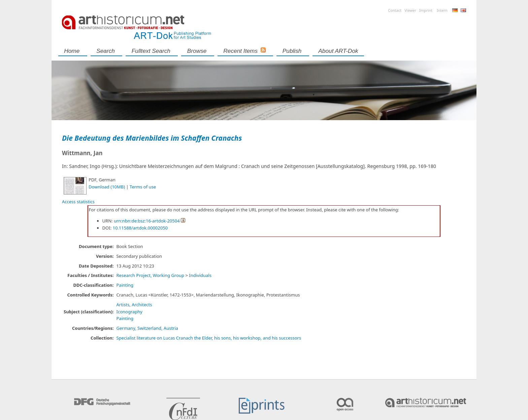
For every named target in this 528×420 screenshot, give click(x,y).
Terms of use (143, 187)
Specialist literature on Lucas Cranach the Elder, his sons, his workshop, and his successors (209, 338)
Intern (442, 10)
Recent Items (240, 51)
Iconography (129, 312)
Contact (395, 10)
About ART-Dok (338, 51)
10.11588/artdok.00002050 (140, 228)
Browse (197, 51)
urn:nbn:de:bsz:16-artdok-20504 (147, 221)
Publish (292, 51)
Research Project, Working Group (150, 275)
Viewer (410, 10)
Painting (125, 285)
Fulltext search (151, 51)
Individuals (200, 275)
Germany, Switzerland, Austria (147, 328)
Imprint (426, 10)
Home (72, 51)
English (463, 10)
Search (106, 51)
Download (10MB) (107, 187)
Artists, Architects (134, 305)
